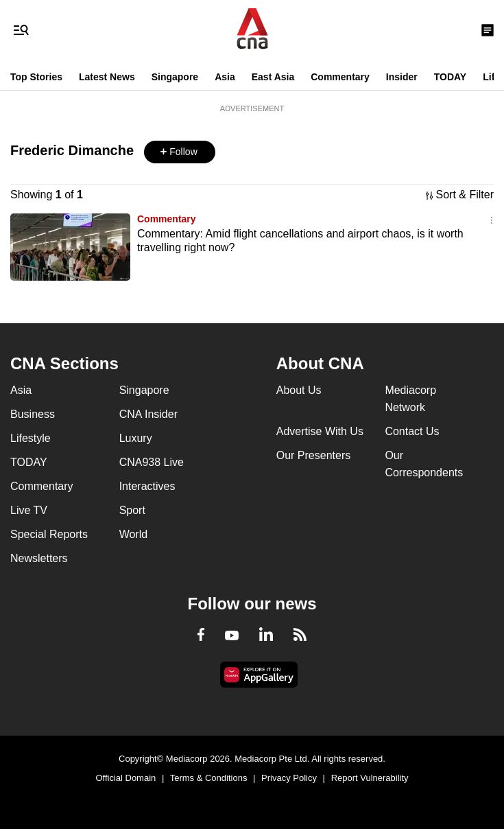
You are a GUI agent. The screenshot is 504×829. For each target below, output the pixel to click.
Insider (402, 77)
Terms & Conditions (209, 778)
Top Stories (36, 77)
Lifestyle (31, 438)
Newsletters (39, 558)
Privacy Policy (289, 778)
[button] (180, 152)
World (134, 534)
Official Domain (125, 778)
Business (33, 414)
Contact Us (412, 431)
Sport (132, 510)
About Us (299, 390)
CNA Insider (148, 414)
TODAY (450, 77)
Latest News (107, 77)
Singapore (175, 77)
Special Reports (49, 534)
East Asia (273, 77)
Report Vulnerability (370, 778)
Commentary (340, 77)
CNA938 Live (152, 462)
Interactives (147, 486)
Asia (225, 77)
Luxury (136, 438)
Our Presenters (313, 455)
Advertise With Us (320, 431)
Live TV (29, 510)
